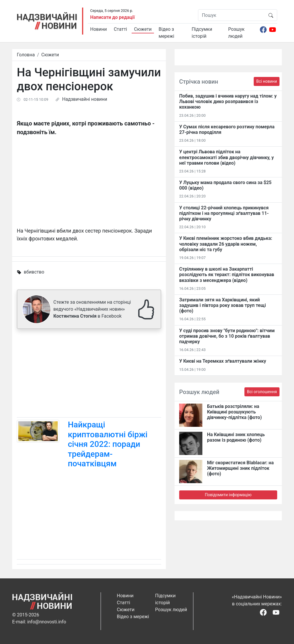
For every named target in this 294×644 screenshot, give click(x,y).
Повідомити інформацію (228, 495)
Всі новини (267, 81)
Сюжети (143, 29)
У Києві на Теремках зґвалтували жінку (223, 361)
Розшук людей (236, 33)
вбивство (34, 272)
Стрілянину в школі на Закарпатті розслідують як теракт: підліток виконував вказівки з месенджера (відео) (227, 275)
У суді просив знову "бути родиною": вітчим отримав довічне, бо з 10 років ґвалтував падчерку (227, 336)
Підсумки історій (202, 33)
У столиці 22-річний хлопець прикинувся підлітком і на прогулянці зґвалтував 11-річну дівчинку (224, 213)
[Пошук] (232, 15)
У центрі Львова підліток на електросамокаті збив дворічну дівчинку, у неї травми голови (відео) (226, 157)
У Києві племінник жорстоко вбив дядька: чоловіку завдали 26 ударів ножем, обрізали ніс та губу (226, 244)
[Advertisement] (89, 374)
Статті (120, 29)
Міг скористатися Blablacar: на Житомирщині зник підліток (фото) (240, 468)
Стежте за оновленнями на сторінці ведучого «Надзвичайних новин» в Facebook (92, 309)
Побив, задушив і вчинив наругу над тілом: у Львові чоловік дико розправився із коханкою (228, 101)
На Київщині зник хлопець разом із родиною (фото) (236, 437)
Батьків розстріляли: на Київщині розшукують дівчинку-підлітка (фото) (234, 412)
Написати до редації (112, 17)
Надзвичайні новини (85, 99)
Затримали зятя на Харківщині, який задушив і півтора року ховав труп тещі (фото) (223, 305)
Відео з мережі (166, 33)
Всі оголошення (262, 392)
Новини (98, 29)
